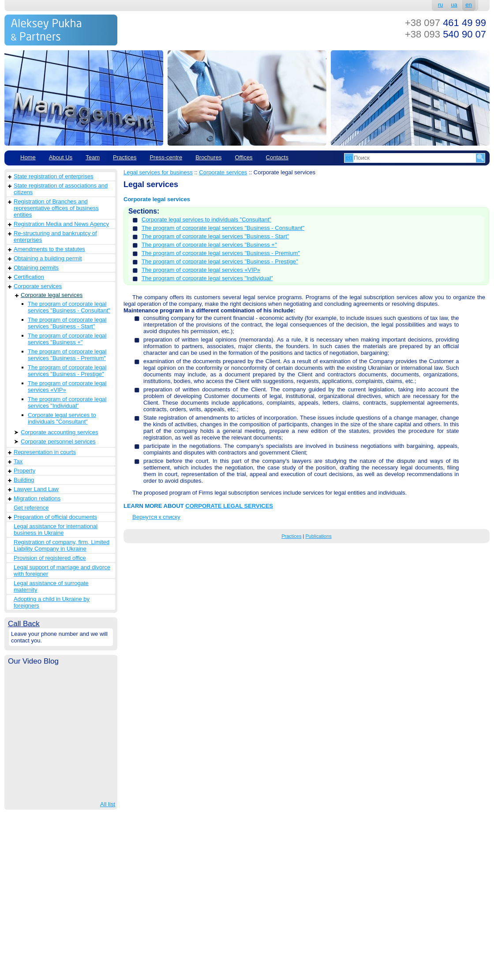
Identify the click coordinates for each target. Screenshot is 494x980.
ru (441, 5)
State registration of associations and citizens (61, 189)
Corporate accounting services (60, 432)
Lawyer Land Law (36, 489)
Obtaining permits (36, 268)
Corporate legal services (52, 295)
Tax (18, 461)
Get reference (31, 508)
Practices (125, 157)
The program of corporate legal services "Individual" (67, 402)
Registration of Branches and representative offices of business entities (56, 208)
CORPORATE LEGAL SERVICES (229, 506)
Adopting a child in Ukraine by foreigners (52, 602)
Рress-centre (166, 157)
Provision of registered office (50, 558)
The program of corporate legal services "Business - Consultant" (69, 307)
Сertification (29, 277)
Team (93, 157)
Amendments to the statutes (49, 249)
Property (24, 471)
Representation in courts (45, 452)
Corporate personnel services (58, 441)
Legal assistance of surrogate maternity (51, 586)
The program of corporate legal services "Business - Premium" (67, 355)
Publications (318, 536)
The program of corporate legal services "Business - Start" (67, 323)
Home (28, 157)
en (468, 5)
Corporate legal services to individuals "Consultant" (62, 418)
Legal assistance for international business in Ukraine (56, 529)
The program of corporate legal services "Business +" (67, 339)
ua (454, 5)
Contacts (277, 157)
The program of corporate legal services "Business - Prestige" (67, 371)
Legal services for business (158, 172)
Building (24, 480)
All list (108, 804)
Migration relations (37, 498)
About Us (61, 157)
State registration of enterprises (54, 176)
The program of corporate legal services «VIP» (67, 387)
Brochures (208, 157)
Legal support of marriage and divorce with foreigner (62, 571)
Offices (243, 157)
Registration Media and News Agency (61, 224)
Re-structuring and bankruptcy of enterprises (55, 237)
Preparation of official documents (55, 517)
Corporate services (38, 286)
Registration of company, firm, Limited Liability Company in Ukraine (62, 545)
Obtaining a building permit (48, 258)
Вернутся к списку (156, 517)
